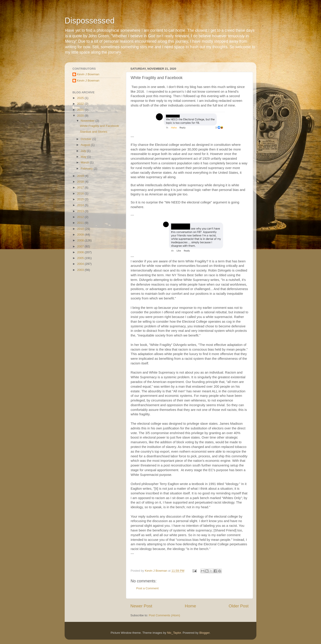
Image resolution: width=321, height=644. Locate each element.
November (88, 121)
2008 (81, 240)
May (84, 157)
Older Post (239, 606)
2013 (81, 211)
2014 (81, 205)
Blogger (204, 633)
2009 (81, 235)
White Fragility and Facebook (100, 126)
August (86, 145)
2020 (81, 116)
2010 (81, 229)
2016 (81, 193)
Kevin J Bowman (88, 74)
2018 (81, 182)
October (86, 139)
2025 (81, 98)
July (84, 151)
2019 (81, 176)
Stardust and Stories (94, 132)
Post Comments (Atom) (165, 615)
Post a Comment (147, 588)
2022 (81, 104)
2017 (81, 187)
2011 (81, 223)
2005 (81, 258)
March (85, 162)
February (87, 168)
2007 (81, 246)
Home (190, 606)
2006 (81, 252)
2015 (81, 199)
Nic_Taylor (174, 633)
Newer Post (141, 606)
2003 (81, 270)
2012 (81, 217)
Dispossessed (90, 21)
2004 (81, 264)
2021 (81, 110)
